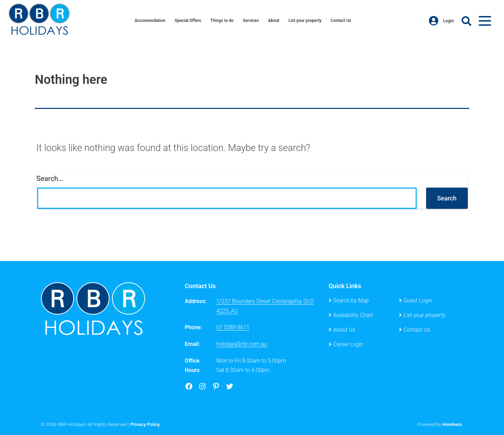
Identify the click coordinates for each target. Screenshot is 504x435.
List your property (306, 21)
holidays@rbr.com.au (242, 344)
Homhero (452, 424)
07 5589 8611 (233, 327)
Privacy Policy (145, 424)
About (274, 21)
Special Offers (187, 21)
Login (441, 21)
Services (251, 21)
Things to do (222, 21)
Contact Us (343, 21)
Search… (50, 179)
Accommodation (147, 21)
